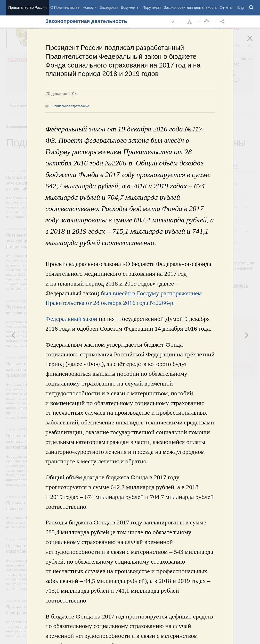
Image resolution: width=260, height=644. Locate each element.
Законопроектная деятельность (190, 7)
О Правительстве (65, 7)
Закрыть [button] (254, 42)
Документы (130, 7)
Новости (90, 7)
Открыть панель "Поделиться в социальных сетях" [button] (223, 22)
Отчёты (226, 7)
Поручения (152, 7)
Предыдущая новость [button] (246, 335)
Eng (241, 7)
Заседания (109, 7)
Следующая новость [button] (14, 335)
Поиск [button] (251, 8)
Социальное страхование (71, 106)
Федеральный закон (71, 319)
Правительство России (27, 7)
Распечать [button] (207, 22)
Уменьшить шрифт (174, 22)
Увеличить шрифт (190, 22)
